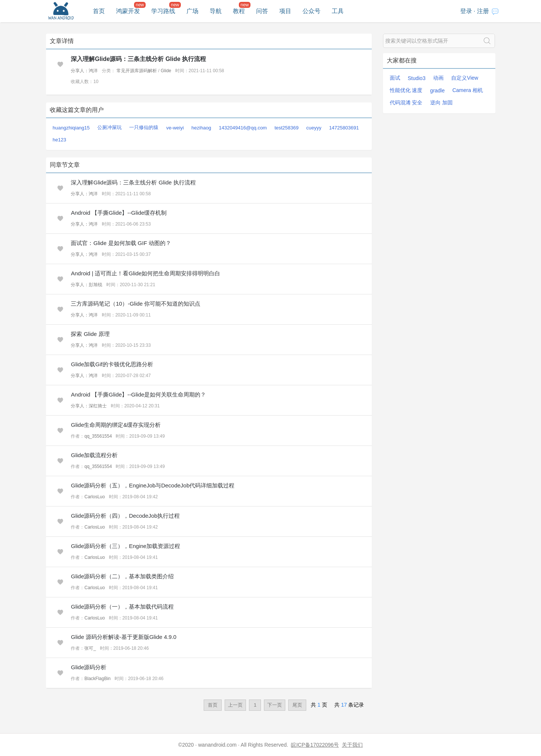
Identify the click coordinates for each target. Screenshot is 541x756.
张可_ (90, 648)
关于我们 (352, 745)
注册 (483, 11)
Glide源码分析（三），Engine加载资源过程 (125, 546)
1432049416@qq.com (243, 128)
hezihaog (201, 128)
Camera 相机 (468, 90)
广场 (192, 11)
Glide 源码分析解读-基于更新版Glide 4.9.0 (124, 637)
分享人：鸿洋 (84, 71)
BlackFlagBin (97, 679)
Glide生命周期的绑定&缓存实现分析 (116, 425)
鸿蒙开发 (128, 11)
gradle (437, 91)
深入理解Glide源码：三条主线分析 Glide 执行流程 (138, 59)
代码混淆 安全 (406, 102)
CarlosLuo (95, 497)
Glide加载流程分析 (94, 455)
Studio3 (417, 78)
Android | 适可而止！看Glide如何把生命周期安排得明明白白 (145, 273)
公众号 (311, 11)
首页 (99, 11)
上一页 (235, 705)
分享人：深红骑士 (89, 406)
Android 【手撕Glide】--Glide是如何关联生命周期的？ (138, 394)
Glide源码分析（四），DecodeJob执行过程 (125, 516)
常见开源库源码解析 (137, 71)
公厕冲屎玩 (110, 127)
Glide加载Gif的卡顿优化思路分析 (112, 364)
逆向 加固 (441, 102)
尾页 (297, 705)
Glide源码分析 (89, 667)
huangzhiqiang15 (71, 128)
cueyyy (314, 128)
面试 (395, 78)
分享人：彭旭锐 (86, 285)
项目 (285, 11)
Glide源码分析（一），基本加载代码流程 (122, 607)
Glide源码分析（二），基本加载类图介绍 (122, 576)
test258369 (286, 128)
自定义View (465, 78)
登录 (466, 11)
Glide (166, 71)
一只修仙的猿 (144, 127)
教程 (239, 11)
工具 (338, 11)
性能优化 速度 (406, 90)
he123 (60, 140)
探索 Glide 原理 (90, 334)
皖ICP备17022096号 (315, 745)
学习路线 (163, 11)
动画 (438, 78)
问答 (262, 11)
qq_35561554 (98, 436)
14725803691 (344, 128)
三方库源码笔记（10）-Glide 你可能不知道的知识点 (136, 304)
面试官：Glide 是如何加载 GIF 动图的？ (121, 243)
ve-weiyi (175, 128)
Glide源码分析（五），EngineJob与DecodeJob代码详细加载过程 (153, 485)
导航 (216, 11)
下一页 (275, 705)
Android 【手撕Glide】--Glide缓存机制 (119, 213)
